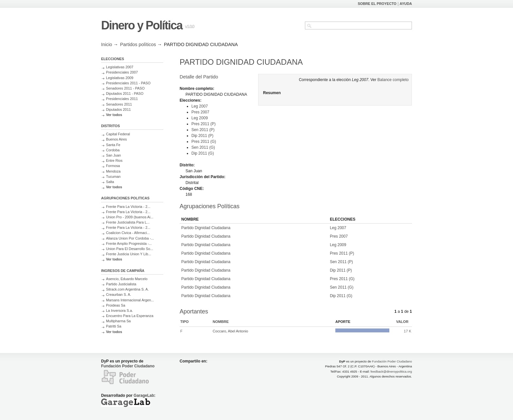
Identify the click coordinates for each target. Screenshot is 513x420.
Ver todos (114, 115)
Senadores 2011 (119, 104)
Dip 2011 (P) (202, 136)
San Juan (114, 155)
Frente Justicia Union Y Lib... (129, 254)
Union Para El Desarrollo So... (130, 249)
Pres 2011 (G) (204, 142)
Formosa (113, 166)
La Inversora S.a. (119, 311)
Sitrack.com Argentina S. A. (127, 289)
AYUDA (406, 4)
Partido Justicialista (121, 284)
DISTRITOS (110, 126)
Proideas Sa (116, 305)
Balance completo (393, 80)
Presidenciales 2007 (122, 72)
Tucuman (113, 176)
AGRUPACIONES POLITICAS (125, 198)
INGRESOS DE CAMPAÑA (123, 271)
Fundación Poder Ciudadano (128, 366)
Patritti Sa (114, 326)
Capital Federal (118, 134)
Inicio (107, 44)
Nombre (221, 322)
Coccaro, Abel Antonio (230, 331)
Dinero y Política (142, 25)
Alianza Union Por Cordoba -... (130, 238)
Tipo (185, 322)
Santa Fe (113, 145)
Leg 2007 (200, 106)
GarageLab (144, 395)
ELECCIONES (113, 59)
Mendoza (113, 171)
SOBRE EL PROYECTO (377, 4)
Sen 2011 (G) (203, 147)
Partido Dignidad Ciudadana (206, 228)
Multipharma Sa (118, 321)
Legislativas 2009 (120, 78)
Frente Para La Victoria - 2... (128, 207)
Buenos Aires (116, 139)
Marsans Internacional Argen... (130, 300)
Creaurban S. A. (119, 294)
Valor (402, 322)
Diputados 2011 (118, 109)
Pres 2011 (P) (203, 124)
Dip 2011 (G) (203, 153)
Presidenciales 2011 (122, 99)
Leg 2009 (200, 118)
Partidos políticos (138, 44)
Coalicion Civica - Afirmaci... (128, 233)
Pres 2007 (200, 112)
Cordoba (113, 150)
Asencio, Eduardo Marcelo (127, 279)
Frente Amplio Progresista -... (129, 244)
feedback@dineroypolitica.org (391, 371)
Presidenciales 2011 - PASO (128, 83)
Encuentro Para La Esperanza (130, 316)
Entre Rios (114, 160)
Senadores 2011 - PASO (125, 88)
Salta (110, 182)
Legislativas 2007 (120, 67)
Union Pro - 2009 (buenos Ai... (130, 217)
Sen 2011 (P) (203, 130)
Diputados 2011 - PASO (125, 93)
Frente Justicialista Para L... (128, 222)
